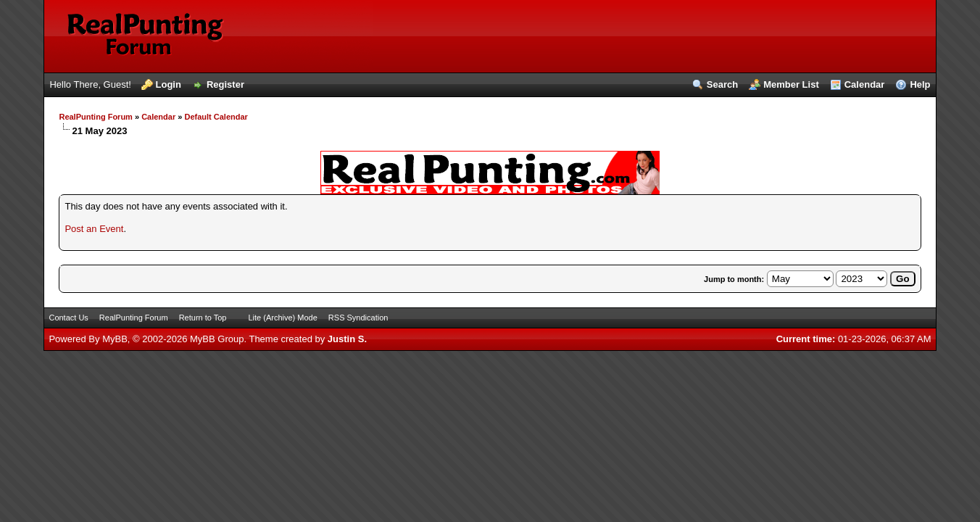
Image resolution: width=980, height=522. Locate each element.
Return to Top (203, 318)
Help (920, 84)
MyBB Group (217, 339)
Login (169, 84)
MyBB (115, 339)
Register (225, 84)
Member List (791, 84)
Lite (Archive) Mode (282, 318)
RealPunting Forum (95, 117)
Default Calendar (216, 117)
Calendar (865, 84)
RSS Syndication (358, 318)
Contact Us (68, 318)
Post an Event (94, 229)
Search (722, 84)
